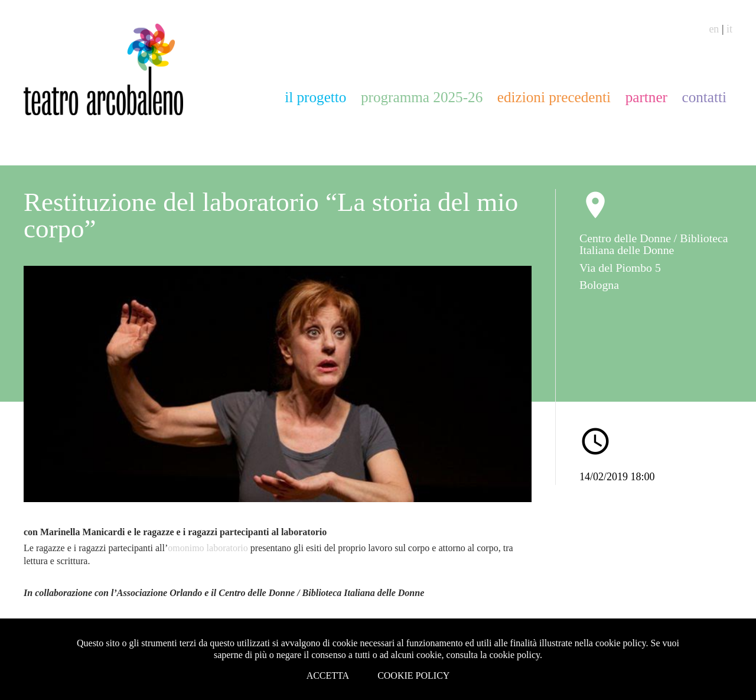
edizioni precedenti (554, 97)
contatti (704, 97)
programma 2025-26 (422, 97)
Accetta (328, 675)
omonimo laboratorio (208, 548)
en (714, 29)
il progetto (315, 97)
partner (646, 97)
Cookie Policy (413, 675)
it (729, 29)
